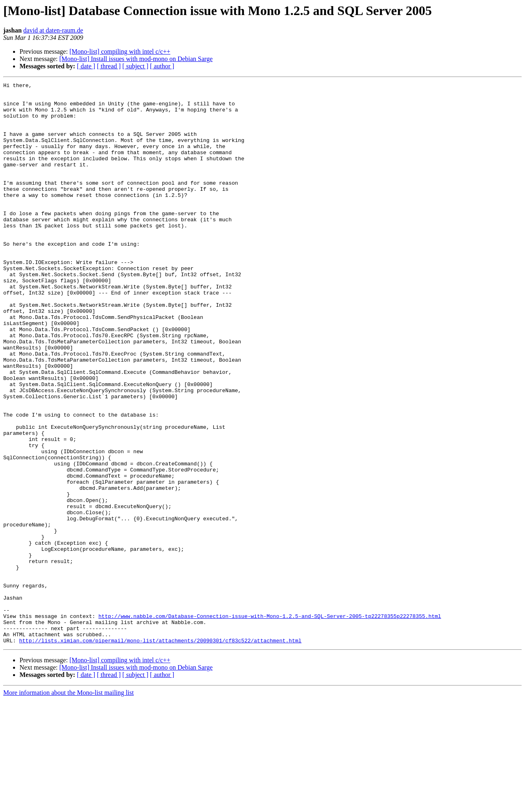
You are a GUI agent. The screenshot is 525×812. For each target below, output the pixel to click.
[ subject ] (135, 66)
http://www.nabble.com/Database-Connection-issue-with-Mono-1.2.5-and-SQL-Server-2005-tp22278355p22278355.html (270, 723)
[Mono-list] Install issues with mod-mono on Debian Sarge (136, 59)
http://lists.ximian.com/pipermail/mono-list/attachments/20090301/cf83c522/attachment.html (160, 753)
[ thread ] (109, 66)
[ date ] (86, 66)
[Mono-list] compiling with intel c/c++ (120, 51)
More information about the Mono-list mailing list (69, 805)
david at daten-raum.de (53, 30)
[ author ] (162, 66)
